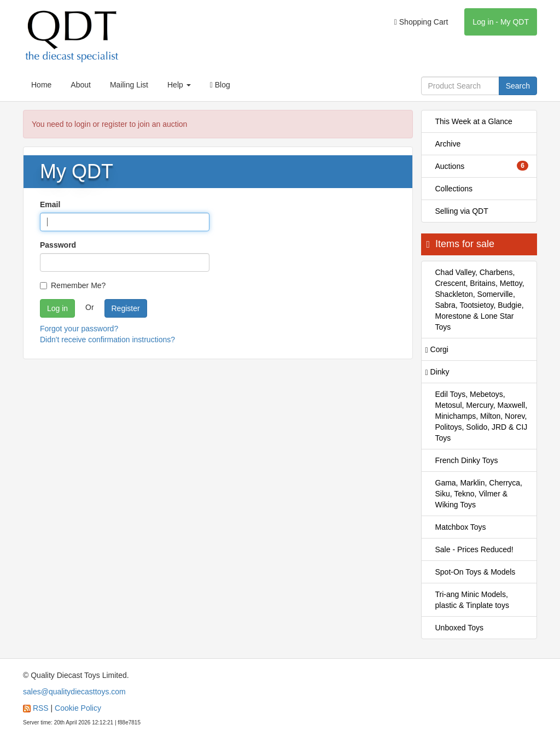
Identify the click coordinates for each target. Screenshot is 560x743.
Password (58, 245)
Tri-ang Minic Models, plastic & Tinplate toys (472, 600)
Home (41, 85)
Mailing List (129, 85)
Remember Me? (73, 285)
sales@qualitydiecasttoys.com (74, 692)
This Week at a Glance (474, 121)
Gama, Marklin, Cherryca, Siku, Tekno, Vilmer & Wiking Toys (479, 494)
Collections (454, 189)
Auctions (482, 166)
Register (126, 308)
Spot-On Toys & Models (476, 572)
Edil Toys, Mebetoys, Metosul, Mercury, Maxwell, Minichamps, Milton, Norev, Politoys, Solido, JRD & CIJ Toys (482, 416)
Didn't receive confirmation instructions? (107, 340)
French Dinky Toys (467, 460)
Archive (448, 144)
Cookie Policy (78, 708)
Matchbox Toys (461, 527)
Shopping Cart (421, 22)
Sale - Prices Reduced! (474, 549)
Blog (220, 85)
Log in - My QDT (501, 22)
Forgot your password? (79, 329)
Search (518, 86)
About (81, 85)
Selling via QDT (462, 211)
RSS (41, 708)
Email (50, 204)
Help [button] (179, 85)
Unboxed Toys (459, 628)
